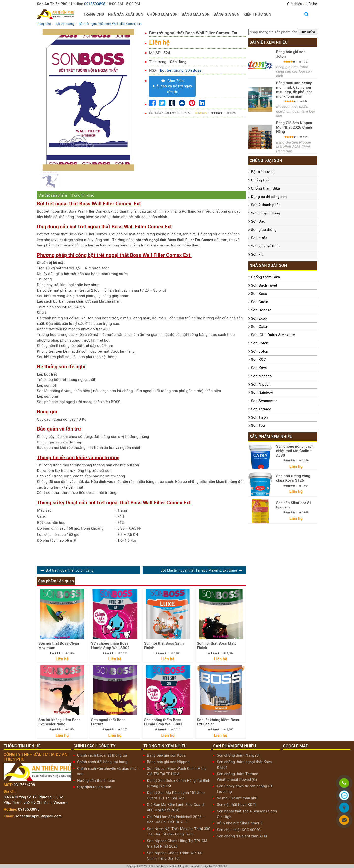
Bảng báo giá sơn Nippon (168, 762)
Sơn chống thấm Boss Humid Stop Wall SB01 (163, 722)
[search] (308, 32)
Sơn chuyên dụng (265, 213)
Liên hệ (311, 4)
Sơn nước (259, 238)
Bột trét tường (172, 70)
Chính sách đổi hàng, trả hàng (102, 762)
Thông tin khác (82, 195)
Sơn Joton (260, 343)
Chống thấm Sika (265, 188)
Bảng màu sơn (196, 14)
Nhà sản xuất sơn (126, 14)
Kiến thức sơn (257, 14)
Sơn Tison (259, 417)
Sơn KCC (258, 360)
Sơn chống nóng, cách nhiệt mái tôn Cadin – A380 (295, 451)
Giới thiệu (295, 4)
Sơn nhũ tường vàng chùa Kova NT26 (293, 478)
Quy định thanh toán (94, 787)
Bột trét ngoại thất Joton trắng (70, 570)
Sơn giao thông (264, 230)
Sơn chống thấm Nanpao (238, 755)
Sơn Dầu (258, 221)
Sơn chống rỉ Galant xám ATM (242, 836)
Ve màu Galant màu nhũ (237, 798)
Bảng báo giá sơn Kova (166, 755)
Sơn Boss (193, 70)
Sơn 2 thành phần (266, 205)
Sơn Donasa (261, 310)
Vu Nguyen (201, 113)
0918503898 (95, 4)
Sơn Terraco (261, 409)
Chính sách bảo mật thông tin (102, 755)
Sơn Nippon (261, 384)
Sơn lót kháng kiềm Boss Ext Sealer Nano (59, 722)
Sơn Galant (260, 327)
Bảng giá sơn (227, 14)
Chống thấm (261, 180)
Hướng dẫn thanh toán (96, 781)
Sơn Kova (259, 368)
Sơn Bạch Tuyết (264, 285)
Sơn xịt (257, 254)
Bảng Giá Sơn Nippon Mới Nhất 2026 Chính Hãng (294, 127)
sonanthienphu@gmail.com (38, 816)
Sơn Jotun (260, 351)
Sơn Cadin (260, 302)
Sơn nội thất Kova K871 (237, 805)
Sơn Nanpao (261, 376)
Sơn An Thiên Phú (166, 866)
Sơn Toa (258, 426)
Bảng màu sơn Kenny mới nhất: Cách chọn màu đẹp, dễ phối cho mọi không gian (294, 90)
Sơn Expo (259, 318)
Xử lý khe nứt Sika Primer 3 (240, 823)
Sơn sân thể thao (265, 246)
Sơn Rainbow (262, 393)
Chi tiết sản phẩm (53, 195)
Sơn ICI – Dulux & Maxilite (273, 335)
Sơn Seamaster (264, 401)
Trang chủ (94, 14)
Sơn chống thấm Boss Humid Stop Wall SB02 (110, 646)
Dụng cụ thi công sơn (269, 197)
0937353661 (220, 866)
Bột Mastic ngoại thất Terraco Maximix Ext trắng (199, 570)
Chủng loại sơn (162, 14)
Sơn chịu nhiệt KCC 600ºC (239, 830)
